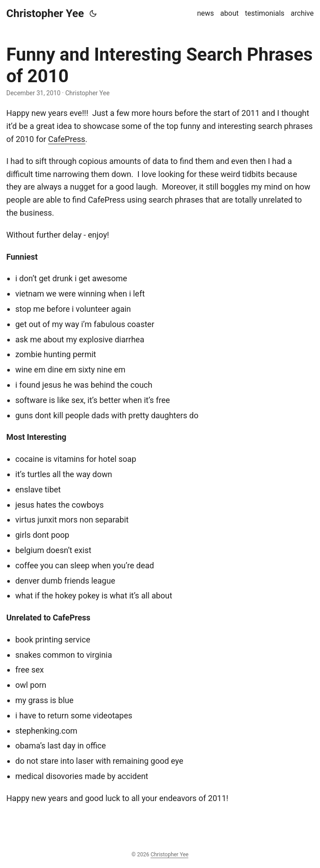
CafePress (67, 139)
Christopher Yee (45, 13)
